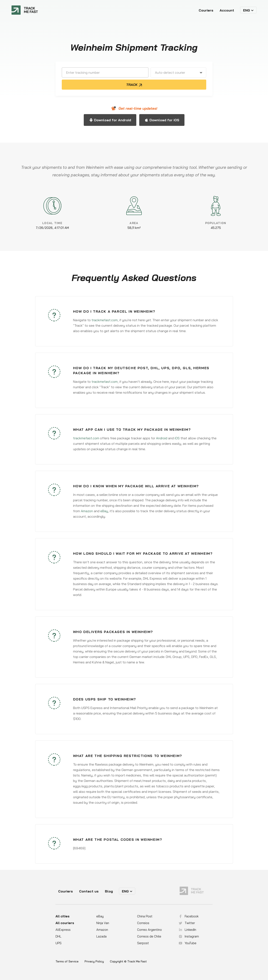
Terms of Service (67, 961)
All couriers (65, 923)
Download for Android (113, 120)
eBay (104, 511)
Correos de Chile (149, 936)
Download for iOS (164, 120)
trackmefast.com (105, 320)
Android (162, 438)
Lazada (101, 936)
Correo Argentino (149, 930)
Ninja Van (103, 923)
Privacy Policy (94, 961)
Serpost (143, 943)
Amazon (87, 511)
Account (227, 10)
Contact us (89, 891)
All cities (62, 916)
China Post (145, 916)
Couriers (206, 10)
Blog (109, 891)
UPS (59, 943)
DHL (58, 936)
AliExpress (63, 930)
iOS (177, 438)
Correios (143, 923)
